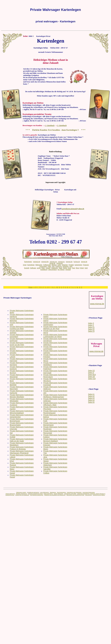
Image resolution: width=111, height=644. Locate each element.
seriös (39, 268)
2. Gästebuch (62, 126)
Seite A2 (91, 396)
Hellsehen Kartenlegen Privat (35, 494)
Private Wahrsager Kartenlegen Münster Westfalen (22, 396)
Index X (91, 323)
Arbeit (82, 268)
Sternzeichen (88, 495)
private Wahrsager (10, 494)
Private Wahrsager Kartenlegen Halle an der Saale (22, 440)
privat (25, 265)
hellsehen (66, 266)
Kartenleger (31, 265)
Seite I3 (91, 373)
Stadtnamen (53, 492)
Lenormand (43, 266)
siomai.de (84, 262)
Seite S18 (92, 379)
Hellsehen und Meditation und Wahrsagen (55, 495)
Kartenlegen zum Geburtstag (74, 492)
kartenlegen (78, 265)
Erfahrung (59, 266)
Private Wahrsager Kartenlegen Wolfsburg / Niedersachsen (55, 396)
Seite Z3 (91, 331)
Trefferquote (47, 265)
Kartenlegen (28, 262)
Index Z (91, 325)
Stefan (65, 268)
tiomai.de (52, 263)
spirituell (68, 270)
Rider (43, 268)
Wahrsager (39, 265)
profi (71, 266)
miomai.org (53, 262)
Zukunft (48, 268)
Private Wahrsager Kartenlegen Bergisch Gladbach (55, 440)
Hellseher (65, 265)
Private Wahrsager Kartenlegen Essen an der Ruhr (22, 344)
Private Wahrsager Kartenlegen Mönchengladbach (22, 412)
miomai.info (45, 262)
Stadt (60, 268)
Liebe (59, 265)
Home (31, 287)
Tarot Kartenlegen (61, 492)
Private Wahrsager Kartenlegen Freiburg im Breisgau (22, 448)
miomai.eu (61, 262)
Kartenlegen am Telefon (99, 495)
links (53, 266)
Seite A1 (91, 394)
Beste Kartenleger (48, 494)
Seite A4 (91, 400)
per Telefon (61, 270)
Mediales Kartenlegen (21, 494)
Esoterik (27, 268)
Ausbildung (44, 270)
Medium (54, 265)
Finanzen (86, 265)
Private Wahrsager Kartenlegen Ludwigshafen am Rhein (55, 336)
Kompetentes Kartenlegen (37, 495)
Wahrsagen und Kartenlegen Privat (75, 495)
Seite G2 (91, 371)
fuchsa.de (77, 262)
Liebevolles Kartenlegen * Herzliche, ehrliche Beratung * (91, 494)
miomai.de (69, 262)
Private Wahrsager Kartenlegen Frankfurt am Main (22, 328)
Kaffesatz (33, 268)
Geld (86, 268)
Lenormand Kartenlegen (89, 492)
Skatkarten (55, 268)
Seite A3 (91, 398)
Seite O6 (91, 377)
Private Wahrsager (59, 494)
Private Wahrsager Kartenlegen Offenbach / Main (55, 404)
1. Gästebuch (50, 126)
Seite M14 (92, 375)
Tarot (74, 268)
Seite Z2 (91, 329)
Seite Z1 (91, 327)
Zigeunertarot (52, 270)
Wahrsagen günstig (21, 492)
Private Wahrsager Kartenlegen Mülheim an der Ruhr (55, 328)
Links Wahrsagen (44, 492)
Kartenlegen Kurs (10, 495)
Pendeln (71, 265)
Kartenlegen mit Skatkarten (22, 495)
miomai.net (37, 262)
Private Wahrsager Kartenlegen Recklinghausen (55, 412)
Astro (69, 268)
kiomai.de (60, 263)
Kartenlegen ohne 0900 (70, 494)
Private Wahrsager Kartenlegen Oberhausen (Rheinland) (22, 452)
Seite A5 (91, 402)
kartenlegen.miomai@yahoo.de (73, 209)
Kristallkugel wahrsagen (33, 492)
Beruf (78, 268)
